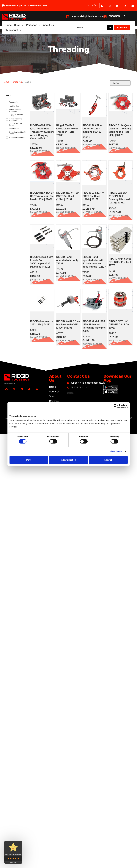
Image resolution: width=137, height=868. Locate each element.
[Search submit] (110, 28)
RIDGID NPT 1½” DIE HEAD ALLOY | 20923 (120, 324)
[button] (19, 25)
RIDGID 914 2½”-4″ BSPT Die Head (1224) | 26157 (93, 196)
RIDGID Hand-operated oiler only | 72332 (68, 260)
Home (6, 82)
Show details (116, 451)
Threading (16, 82)
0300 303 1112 (117, 16)
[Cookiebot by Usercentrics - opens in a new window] (116, 406)
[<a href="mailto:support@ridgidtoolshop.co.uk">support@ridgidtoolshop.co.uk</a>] (68, 17)
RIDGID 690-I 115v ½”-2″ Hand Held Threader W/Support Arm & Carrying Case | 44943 (42, 132)
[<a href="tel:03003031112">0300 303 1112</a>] (105, 17)
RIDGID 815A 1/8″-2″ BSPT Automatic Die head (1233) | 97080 (42, 196)
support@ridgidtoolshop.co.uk (88, 16)
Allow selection (68, 460)
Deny (29, 460)
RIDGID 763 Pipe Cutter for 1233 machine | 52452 (92, 129)
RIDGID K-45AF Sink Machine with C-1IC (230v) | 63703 (68, 324)
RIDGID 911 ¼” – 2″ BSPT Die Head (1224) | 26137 (68, 196)
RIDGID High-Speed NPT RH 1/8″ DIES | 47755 (120, 262)
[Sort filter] (120, 83)
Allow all (108, 460)
